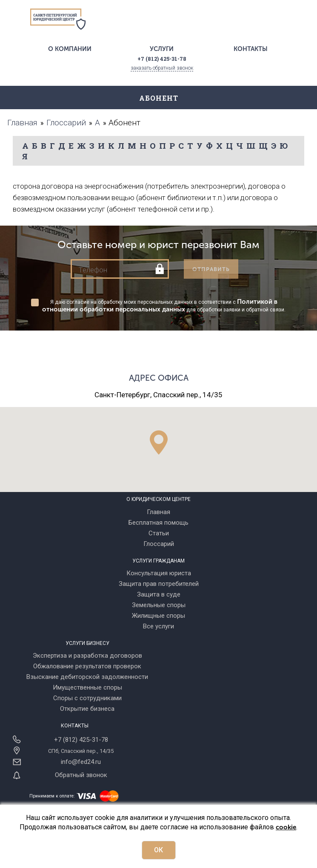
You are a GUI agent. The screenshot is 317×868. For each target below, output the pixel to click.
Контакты (251, 49)
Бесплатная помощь (158, 523)
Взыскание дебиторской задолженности (87, 677)
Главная (158, 512)
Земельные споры (159, 605)
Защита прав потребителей (159, 584)
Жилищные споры (158, 616)
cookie (286, 827)
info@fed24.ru (81, 762)
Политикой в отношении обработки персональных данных (160, 305)
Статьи (159, 533)
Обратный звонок (81, 775)
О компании (70, 49)
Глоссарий (159, 544)
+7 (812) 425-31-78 (81, 740)
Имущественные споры (87, 687)
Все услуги (158, 626)
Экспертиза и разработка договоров (87, 656)
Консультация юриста (159, 573)
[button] (159, 442)
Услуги (162, 49)
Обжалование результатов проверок (87, 666)
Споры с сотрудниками (87, 698)
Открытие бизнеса (87, 709)
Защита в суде (159, 594)
